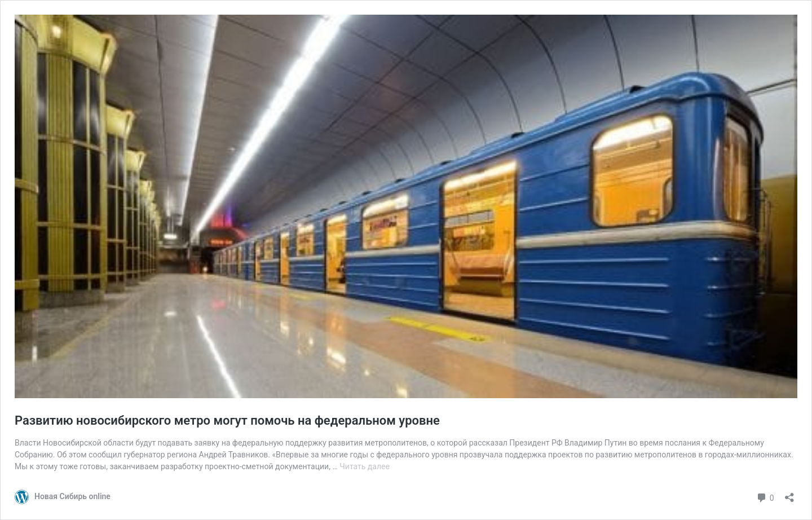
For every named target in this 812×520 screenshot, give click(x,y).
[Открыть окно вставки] (789, 494)
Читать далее (365, 466)
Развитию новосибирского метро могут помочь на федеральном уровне (227, 420)
